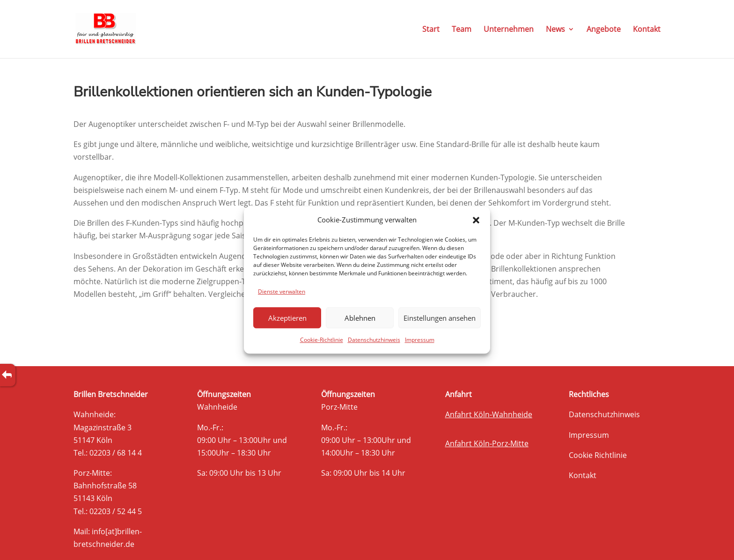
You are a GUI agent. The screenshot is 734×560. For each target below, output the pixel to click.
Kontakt (647, 30)
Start (431, 30)
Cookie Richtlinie (598, 455)
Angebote (604, 30)
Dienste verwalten (282, 291)
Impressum (420, 340)
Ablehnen (360, 318)
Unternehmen (509, 30)
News (555, 30)
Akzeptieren (287, 318)
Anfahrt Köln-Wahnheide (489, 414)
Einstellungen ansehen (440, 318)
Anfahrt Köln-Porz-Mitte (487, 443)
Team (462, 30)
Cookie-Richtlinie (322, 340)
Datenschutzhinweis (374, 340)
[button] (476, 220)
